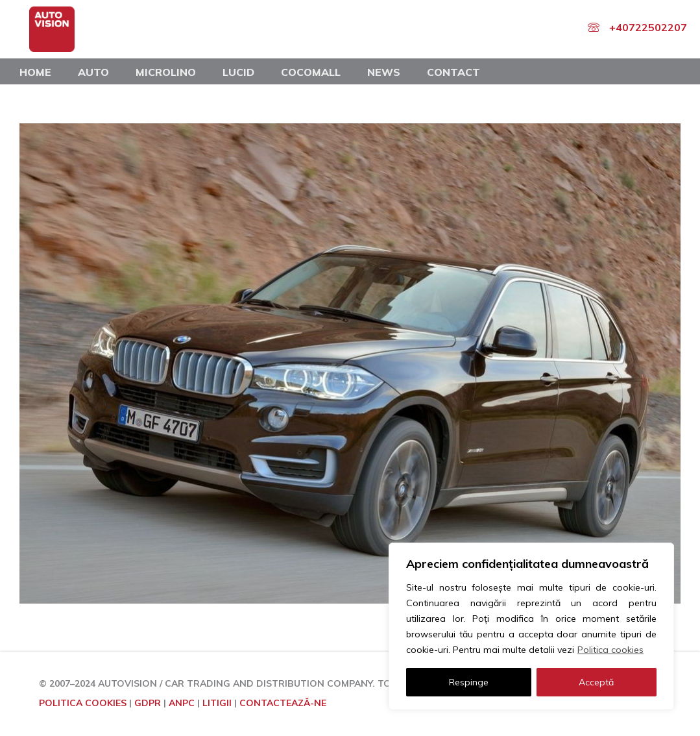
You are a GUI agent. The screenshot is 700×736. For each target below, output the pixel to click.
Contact (453, 72)
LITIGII (217, 703)
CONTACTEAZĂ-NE (283, 703)
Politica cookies (610, 650)
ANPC (182, 703)
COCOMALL (311, 72)
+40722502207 (648, 27)
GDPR (148, 703)
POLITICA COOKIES (83, 703)
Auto (93, 72)
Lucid (238, 72)
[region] (531, 626)
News (384, 72)
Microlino (166, 72)
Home (35, 72)
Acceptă (596, 682)
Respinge (469, 682)
